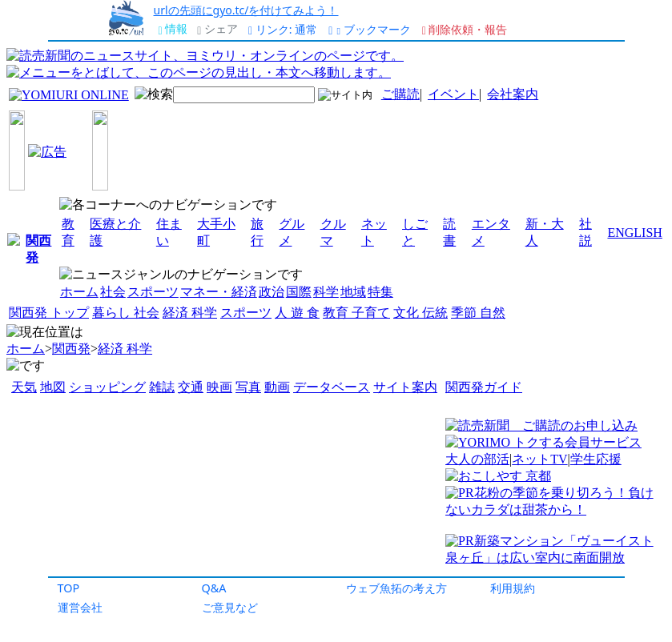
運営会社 (80, 607)
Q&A (214, 588)
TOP (69, 588)
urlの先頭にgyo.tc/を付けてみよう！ (246, 10)
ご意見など (230, 607)
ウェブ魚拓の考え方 (396, 588)
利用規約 (513, 588)
